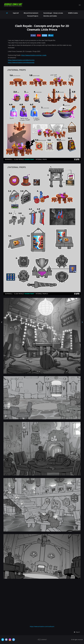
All (7, 13)
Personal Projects (33, 16)
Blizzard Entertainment (31, 13)
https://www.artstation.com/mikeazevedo (21, 62)
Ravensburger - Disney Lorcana (53, 13)
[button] (77, 632)
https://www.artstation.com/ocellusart (42, 626)
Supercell (16, 13)
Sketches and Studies (50, 16)
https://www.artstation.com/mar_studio (34, 55)
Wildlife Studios (73, 13)
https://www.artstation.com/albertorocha (21, 60)
